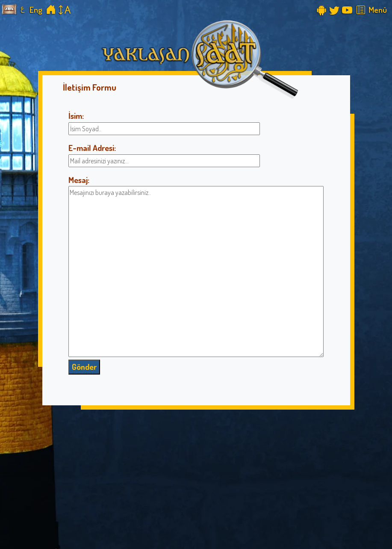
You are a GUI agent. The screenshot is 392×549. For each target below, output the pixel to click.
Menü (378, 10)
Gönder (84, 367)
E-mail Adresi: (92, 148)
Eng (36, 10)
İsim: (76, 116)
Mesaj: (79, 180)
